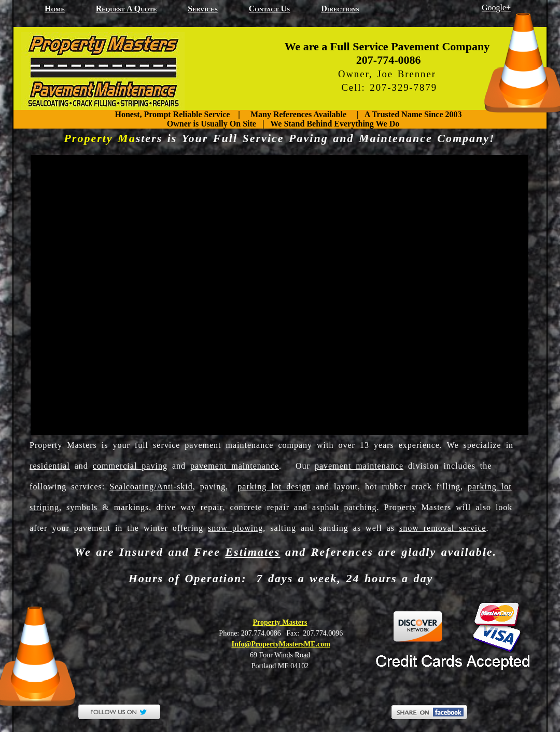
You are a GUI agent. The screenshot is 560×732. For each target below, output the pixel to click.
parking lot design (274, 487)
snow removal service (443, 528)
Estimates (253, 552)
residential (50, 466)
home (55, 9)
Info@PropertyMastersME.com (281, 644)
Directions (340, 9)
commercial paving (130, 466)
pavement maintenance (235, 466)
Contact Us (269, 9)
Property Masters (280, 622)
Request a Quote (127, 9)
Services (202, 9)
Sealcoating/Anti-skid (151, 487)
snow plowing (235, 528)
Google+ (496, 8)
